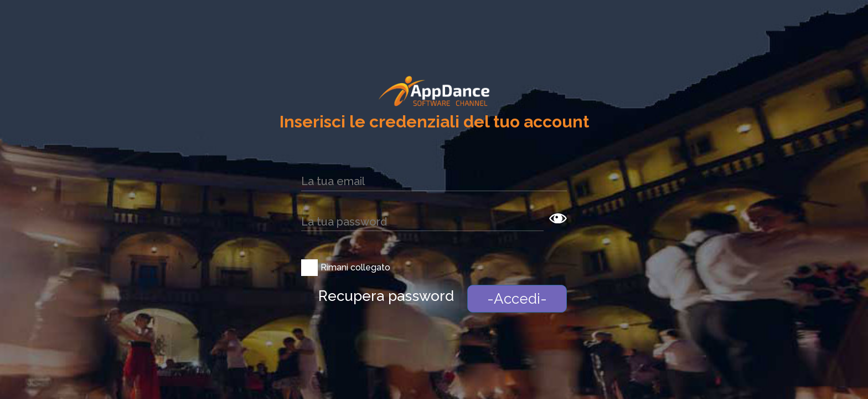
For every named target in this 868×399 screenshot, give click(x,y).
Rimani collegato (355, 267)
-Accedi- (517, 299)
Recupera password (386, 296)
